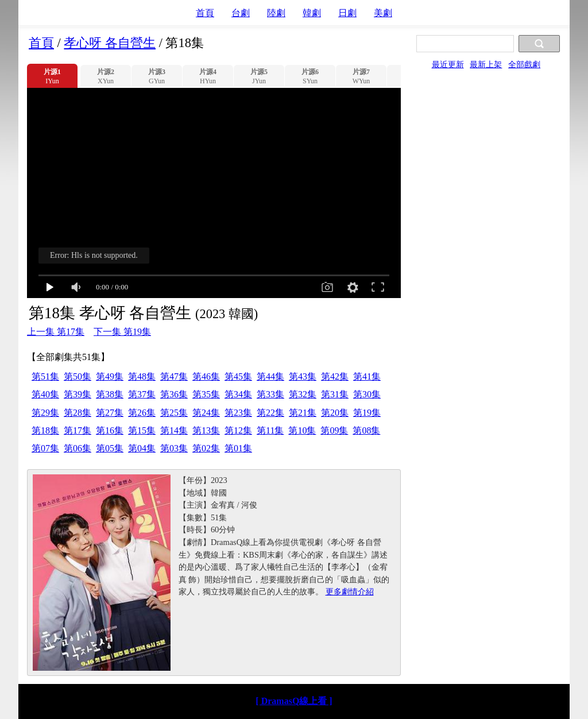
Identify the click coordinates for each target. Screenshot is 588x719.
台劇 (241, 13)
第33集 (270, 394)
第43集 (303, 376)
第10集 (302, 430)
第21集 (303, 413)
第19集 (367, 413)
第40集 (45, 394)
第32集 (303, 394)
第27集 (110, 413)
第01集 (238, 448)
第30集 (367, 394)
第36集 (174, 394)
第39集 (78, 394)
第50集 (78, 376)
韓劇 (312, 13)
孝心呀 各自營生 (110, 43)
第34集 (238, 394)
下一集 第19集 (122, 332)
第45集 (238, 376)
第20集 (335, 413)
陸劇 (276, 13)
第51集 (45, 376)
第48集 (142, 376)
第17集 (78, 430)
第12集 (238, 430)
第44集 (270, 376)
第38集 (110, 394)
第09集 (334, 430)
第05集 (110, 448)
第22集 (270, 413)
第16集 (110, 430)
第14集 (174, 430)
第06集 (78, 448)
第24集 (206, 413)
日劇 (347, 13)
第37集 (142, 394)
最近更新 (448, 64)
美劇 (383, 13)
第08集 (366, 430)
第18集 (45, 430)
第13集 (206, 430)
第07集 (45, 448)
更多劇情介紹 (350, 592)
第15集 (142, 430)
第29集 (45, 413)
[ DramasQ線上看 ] (294, 701)
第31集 (335, 394)
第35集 (206, 394)
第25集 (174, 413)
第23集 (238, 413)
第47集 (174, 376)
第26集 (142, 413)
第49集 (110, 376)
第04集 (142, 448)
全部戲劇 (524, 64)
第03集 (174, 448)
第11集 (270, 430)
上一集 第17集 (56, 332)
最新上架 (486, 64)
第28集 (78, 413)
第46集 (206, 376)
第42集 (335, 376)
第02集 (206, 448)
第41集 (367, 376)
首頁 (205, 13)
